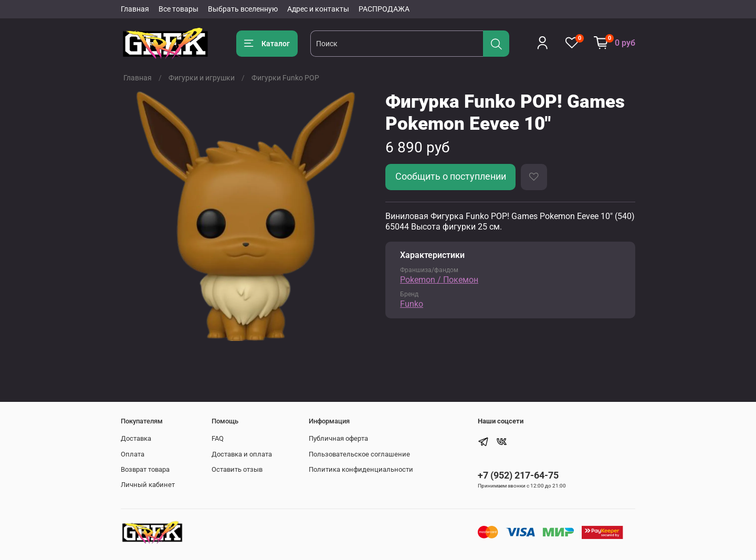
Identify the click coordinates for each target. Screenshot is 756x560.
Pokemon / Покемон (439, 280)
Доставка (136, 438)
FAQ (218, 438)
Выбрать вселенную (243, 9)
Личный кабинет (148, 485)
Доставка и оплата (242, 454)
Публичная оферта (338, 438)
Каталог (267, 44)
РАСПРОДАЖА (384, 9)
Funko (412, 304)
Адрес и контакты (318, 9)
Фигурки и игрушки (202, 78)
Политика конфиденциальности (361, 469)
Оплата (133, 454)
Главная (135, 9)
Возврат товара (145, 469)
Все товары (178, 9)
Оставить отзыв (237, 469)
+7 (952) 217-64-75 (518, 475)
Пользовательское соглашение (359, 454)
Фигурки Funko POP (285, 78)
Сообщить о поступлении (451, 177)
